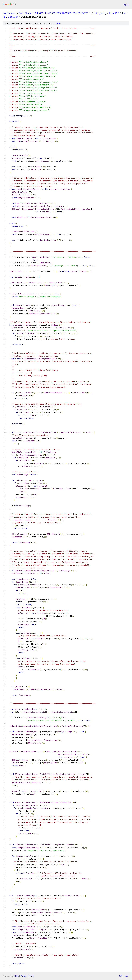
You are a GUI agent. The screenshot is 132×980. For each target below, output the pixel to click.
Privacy (24, 976)
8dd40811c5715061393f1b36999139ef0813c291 (62, 13)
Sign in (126, 4)
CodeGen (13, 17)
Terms (31, 976)
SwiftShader (26, 13)
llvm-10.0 (114, 13)
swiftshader (10, 13)
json (127, 976)
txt (121, 976)
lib (4, 17)
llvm (124, 13)
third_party (100, 13)
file (58, 23)
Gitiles (16, 976)
